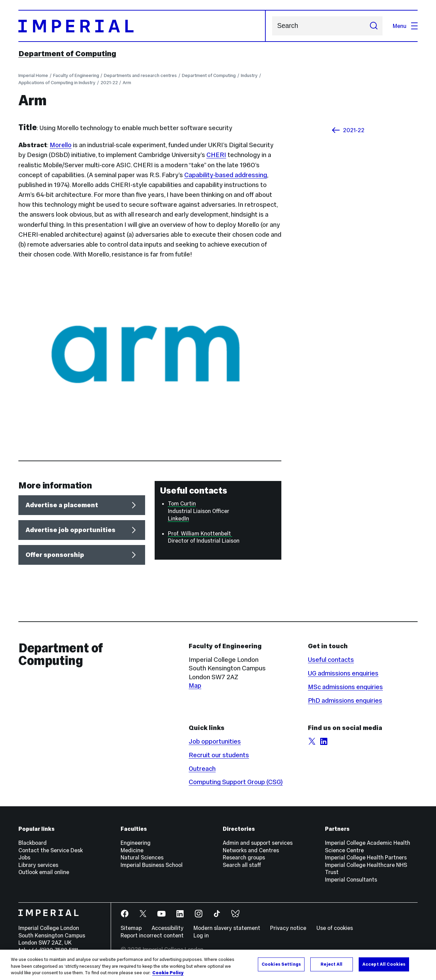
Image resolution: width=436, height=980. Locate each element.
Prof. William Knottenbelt (200, 533)
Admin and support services (258, 843)
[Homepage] (142, 26)
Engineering (136, 843)
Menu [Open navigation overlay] (405, 26)
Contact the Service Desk (51, 850)
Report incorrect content (152, 935)
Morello (61, 145)
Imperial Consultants (351, 880)
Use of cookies (335, 928)
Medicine (132, 850)
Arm (127, 83)
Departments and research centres (140, 75)
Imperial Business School (152, 865)
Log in (201, 935)
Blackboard (33, 843)
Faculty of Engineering (76, 75)
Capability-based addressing (226, 175)
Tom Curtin (182, 503)
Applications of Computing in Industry (57, 83)
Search (272, 26)
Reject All (331, 964)
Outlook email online (44, 872)
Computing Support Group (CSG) (236, 782)
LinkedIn (178, 518)
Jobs (24, 857)
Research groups (244, 857)
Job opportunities (215, 741)
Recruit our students (219, 755)
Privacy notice (288, 928)
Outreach (202, 769)
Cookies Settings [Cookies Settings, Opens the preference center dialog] (281, 964)
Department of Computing (67, 53)
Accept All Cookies (384, 964)
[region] (218, 965)
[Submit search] (373, 26)
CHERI (216, 155)
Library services (38, 865)
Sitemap (131, 928)
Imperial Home (33, 75)
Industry (249, 75)
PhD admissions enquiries (345, 701)
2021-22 (109, 83)
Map (195, 686)
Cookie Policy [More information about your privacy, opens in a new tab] (168, 973)
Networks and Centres (251, 850)
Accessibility (168, 928)
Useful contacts (331, 660)
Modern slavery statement (227, 928)
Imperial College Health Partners (366, 857)
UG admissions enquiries (343, 673)
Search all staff (242, 865)
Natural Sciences (142, 857)
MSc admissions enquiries (345, 687)
